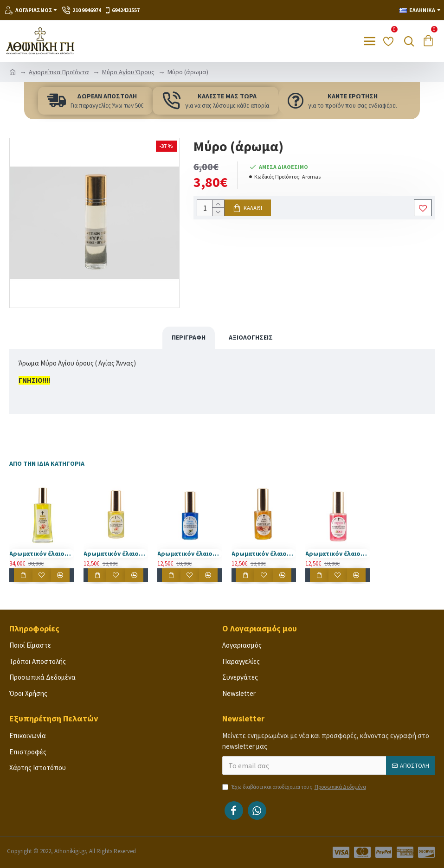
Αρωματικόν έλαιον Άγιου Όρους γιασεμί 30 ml (190, 553)
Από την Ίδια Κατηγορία (47, 464)
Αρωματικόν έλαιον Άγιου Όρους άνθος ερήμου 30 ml (116, 553)
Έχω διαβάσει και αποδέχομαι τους (295, 787)
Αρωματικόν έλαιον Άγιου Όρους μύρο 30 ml (264, 553)
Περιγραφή (189, 337)
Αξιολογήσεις (251, 337)
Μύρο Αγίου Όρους (128, 72)
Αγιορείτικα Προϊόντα (59, 72)
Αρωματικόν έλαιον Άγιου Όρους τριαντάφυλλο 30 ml (338, 553)
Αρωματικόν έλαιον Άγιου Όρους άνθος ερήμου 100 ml (42, 553)
